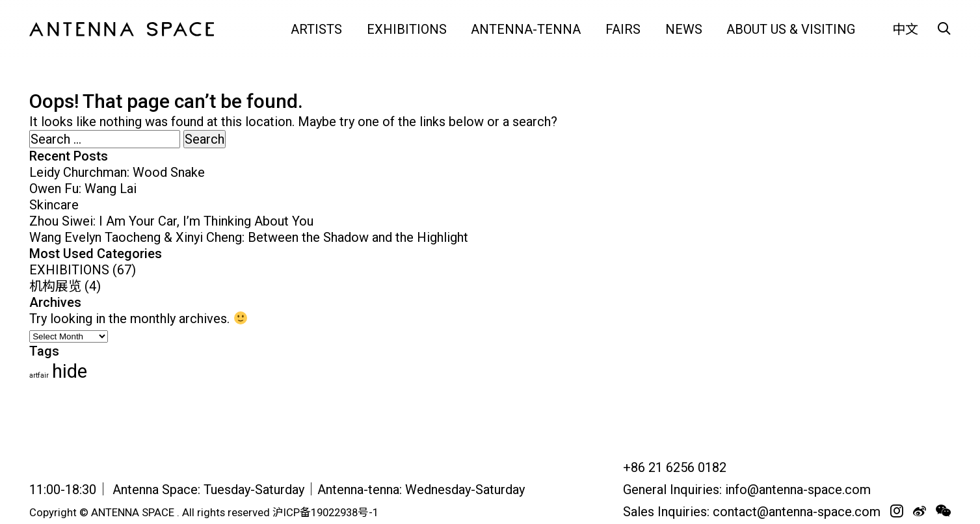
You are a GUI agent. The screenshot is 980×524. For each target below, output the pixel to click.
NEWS (684, 29)
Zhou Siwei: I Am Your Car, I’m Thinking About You (171, 221)
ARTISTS (316, 29)
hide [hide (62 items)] (70, 371)
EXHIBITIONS (407, 29)
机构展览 (55, 286)
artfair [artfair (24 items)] (39, 375)
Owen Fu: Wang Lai (83, 189)
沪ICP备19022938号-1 (325, 513)
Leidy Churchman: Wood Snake (117, 172)
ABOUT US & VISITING (791, 29)
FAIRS (623, 29)
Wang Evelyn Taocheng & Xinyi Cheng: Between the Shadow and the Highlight (249, 237)
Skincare (54, 205)
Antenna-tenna (526, 29)
